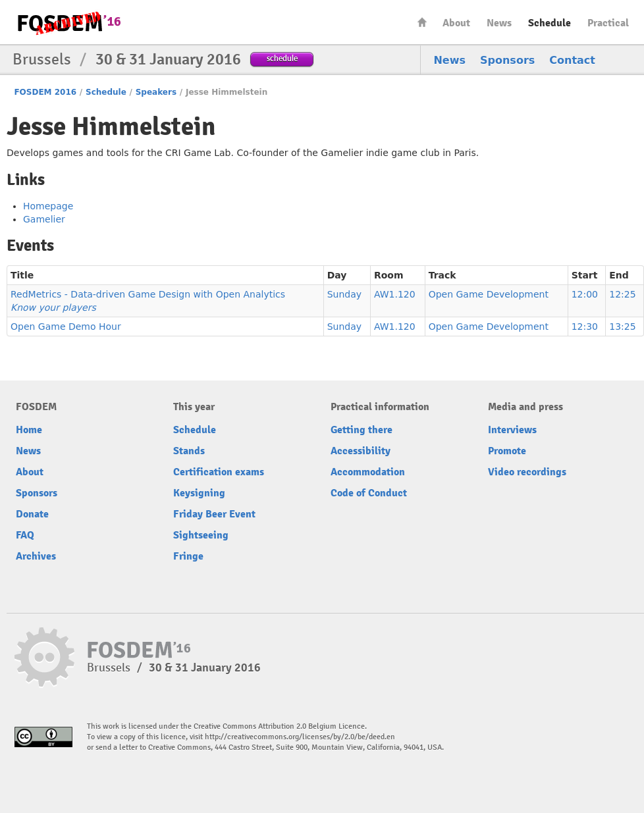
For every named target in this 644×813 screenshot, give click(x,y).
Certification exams (219, 472)
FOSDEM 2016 (45, 92)
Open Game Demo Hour (66, 327)
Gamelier (44, 219)
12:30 (585, 327)
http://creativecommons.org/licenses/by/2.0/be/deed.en (300, 737)
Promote (507, 451)
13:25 (622, 327)
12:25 (622, 294)
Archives (36, 556)
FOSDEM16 (68, 23)
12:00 (585, 294)
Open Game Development (489, 294)
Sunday (344, 294)
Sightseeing (201, 535)
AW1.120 (395, 294)
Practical (608, 23)
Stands (189, 451)
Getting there (362, 430)
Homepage (48, 206)
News (499, 23)
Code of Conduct (369, 493)
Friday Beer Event (214, 514)
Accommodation (368, 472)
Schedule (550, 23)
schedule (282, 58)
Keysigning (199, 493)
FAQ (25, 535)
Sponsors (507, 60)
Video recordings (527, 472)
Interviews (512, 430)
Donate (32, 514)
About (456, 23)
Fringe (188, 556)
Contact (572, 60)
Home (422, 22)
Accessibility (361, 451)
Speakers (156, 92)
